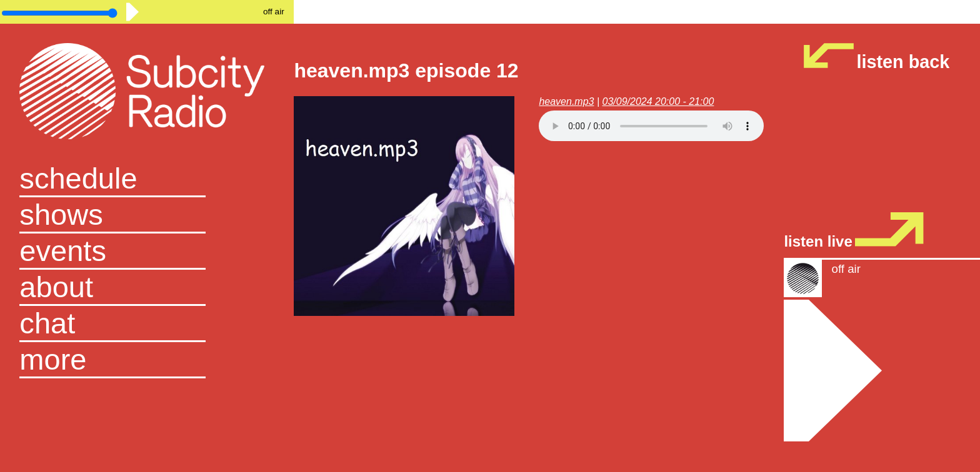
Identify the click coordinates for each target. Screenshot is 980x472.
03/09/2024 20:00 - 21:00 (658, 101)
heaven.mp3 (566, 101)
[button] (147, 360)
